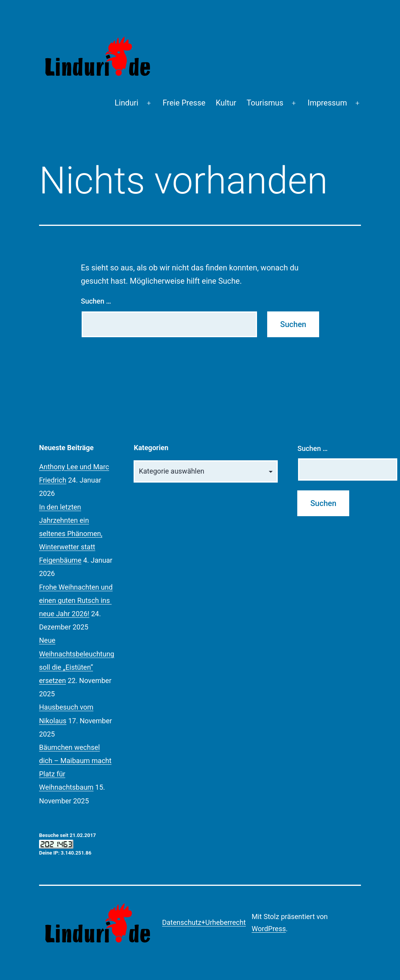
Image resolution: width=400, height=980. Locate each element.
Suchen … (96, 301)
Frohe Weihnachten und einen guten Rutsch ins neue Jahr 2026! (76, 600)
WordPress (269, 929)
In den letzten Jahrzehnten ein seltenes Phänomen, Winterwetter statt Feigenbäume (71, 534)
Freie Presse (184, 103)
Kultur (226, 103)
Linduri (127, 103)
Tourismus (265, 103)
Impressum (328, 103)
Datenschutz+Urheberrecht (204, 922)
